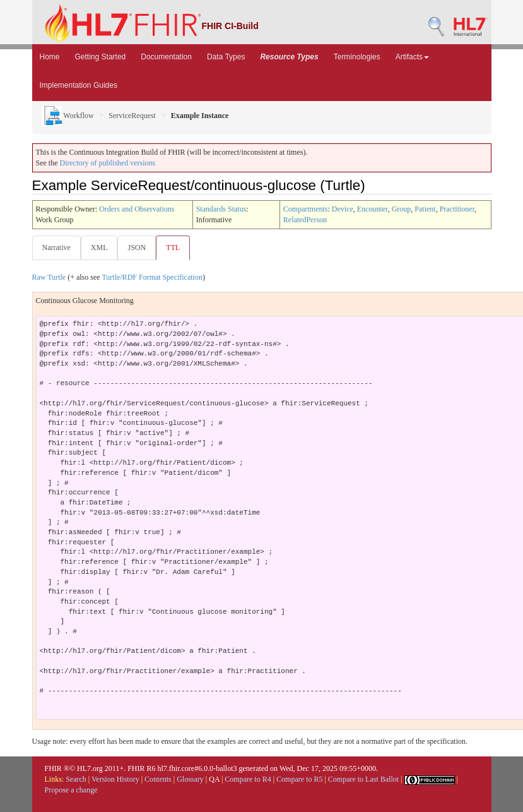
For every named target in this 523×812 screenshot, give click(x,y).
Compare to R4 (248, 779)
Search (76, 779)
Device (343, 209)
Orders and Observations (137, 209)
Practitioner (457, 209)
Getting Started (101, 57)
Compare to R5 (299, 779)
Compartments (306, 209)
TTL (173, 248)
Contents (158, 779)
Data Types (226, 57)
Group (402, 209)
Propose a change (71, 790)
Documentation (166, 57)
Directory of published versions (108, 163)
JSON (137, 248)
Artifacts (412, 57)
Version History (115, 779)
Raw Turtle (49, 277)
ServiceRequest (132, 116)
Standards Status (221, 209)
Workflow (68, 116)
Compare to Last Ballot (363, 779)
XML (99, 248)
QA (214, 779)
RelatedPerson (305, 220)
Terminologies (357, 57)
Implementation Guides (79, 85)
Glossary (190, 779)
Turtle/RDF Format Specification (152, 277)
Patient (425, 209)
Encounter (373, 209)
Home (50, 57)
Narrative (56, 248)
